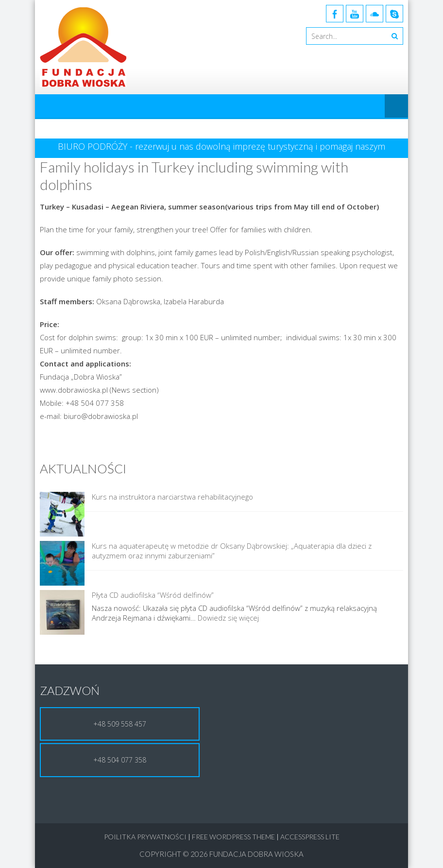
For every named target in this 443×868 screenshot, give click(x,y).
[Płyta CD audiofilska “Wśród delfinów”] (62, 613)
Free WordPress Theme (233, 837)
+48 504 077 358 (120, 760)
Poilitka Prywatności (145, 837)
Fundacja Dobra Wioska (256, 854)
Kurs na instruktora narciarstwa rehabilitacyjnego (172, 497)
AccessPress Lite (310, 837)
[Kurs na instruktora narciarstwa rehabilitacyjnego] (62, 515)
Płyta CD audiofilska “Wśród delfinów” (153, 595)
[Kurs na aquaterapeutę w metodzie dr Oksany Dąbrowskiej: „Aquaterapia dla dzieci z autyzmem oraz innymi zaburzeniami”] (62, 564)
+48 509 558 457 (120, 724)
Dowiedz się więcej (228, 618)
